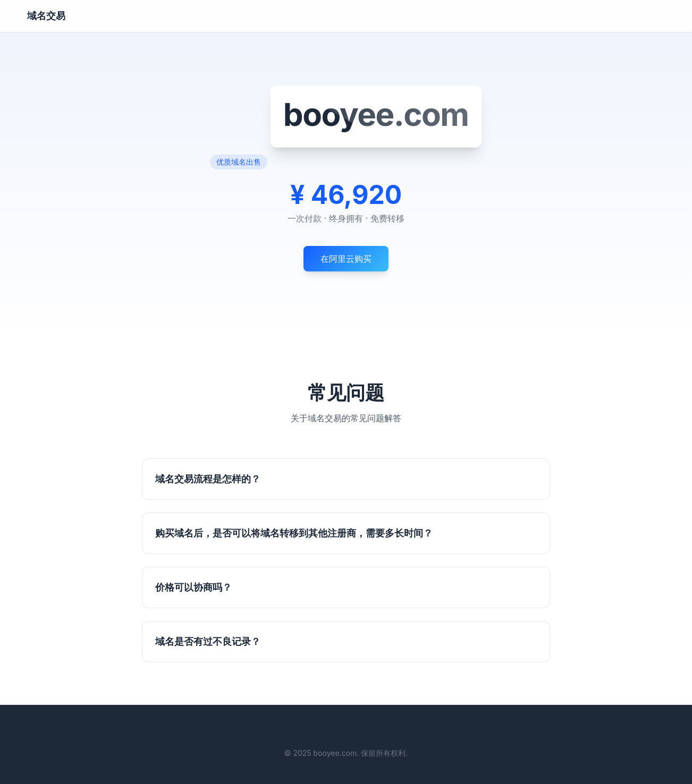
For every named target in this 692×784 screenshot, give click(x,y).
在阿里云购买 (346, 259)
